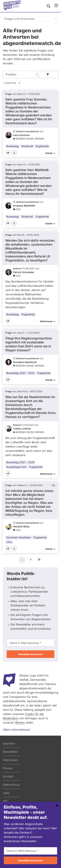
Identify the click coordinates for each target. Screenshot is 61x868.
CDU (9, 542)
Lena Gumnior (21, 135)
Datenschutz (11, 785)
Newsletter (10, 752)
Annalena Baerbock (25, 362)
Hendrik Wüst (21, 527)
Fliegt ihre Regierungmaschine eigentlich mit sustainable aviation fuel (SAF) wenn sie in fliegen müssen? (29, 344)
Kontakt (8, 776)
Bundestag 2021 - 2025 (20, 373)
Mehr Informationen (17, 730)
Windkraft (27, 146)
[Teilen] (8, 153)
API (5, 801)
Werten (20, 723)
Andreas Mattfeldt (24, 206)
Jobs (6, 793)
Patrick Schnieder (24, 272)
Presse (8, 768)
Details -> (50, 153)
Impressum (11, 760)
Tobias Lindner (22, 429)
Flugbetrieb (10, 83)
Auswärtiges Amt (16, 467)
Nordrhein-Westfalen (19, 537)
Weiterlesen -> (48, 321)
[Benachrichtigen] (14, 153)
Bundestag (13, 146)
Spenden (9, 743)
